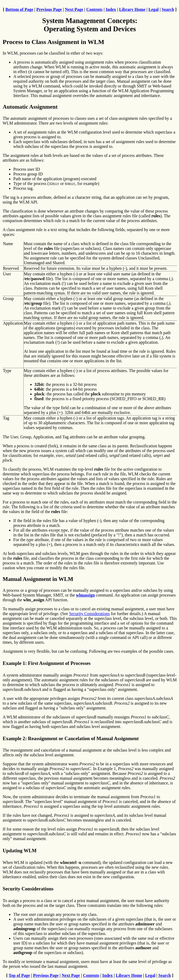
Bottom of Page (19, 9)
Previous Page (49, 9)
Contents (94, 9)
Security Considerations (89, 614)
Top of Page (19, 975)
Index (111, 9)
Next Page (74, 9)
